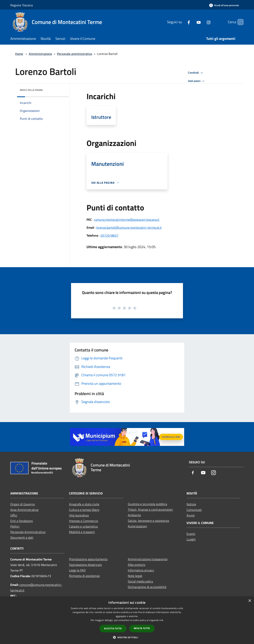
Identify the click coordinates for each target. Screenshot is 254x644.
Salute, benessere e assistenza (148, 521)
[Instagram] (202, 22)
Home (19, 54)
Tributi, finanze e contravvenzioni (150, 510)
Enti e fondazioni (22, 521)
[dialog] (127, 620)
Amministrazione (40, 54)
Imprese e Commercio (84, 521)
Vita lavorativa (79, 515)
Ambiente (134, 515)
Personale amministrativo (75, 54)
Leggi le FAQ (77, 570)
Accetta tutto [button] (113, 628)
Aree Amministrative (24, 510)
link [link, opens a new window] (161, 620)
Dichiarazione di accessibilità (147, 587)
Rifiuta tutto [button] (142, 628)
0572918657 (110, 235)
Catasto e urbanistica (83, 526)
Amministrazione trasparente (148, 559)
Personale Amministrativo (28, 532)
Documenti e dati (22, 537)
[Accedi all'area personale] (224, 5)
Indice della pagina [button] (31, 90)
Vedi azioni (197, 81)
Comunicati (194, 510)
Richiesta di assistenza (84, 576)
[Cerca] (239, 22)
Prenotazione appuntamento (88, 559)
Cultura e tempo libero (84, 510)
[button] (127, 637)
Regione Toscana (22, 5)
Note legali (135, 576)
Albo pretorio (137, 565)
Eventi (191, 534)
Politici (15, 526)
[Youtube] (192, 22)
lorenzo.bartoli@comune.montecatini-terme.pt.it (129, 227)
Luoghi (191, 539)
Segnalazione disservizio (85, 565)
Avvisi (191, 515)
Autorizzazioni (137, 526)
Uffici (14, 515)
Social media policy (140, 581)
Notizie (191, 504)
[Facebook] (182, 22)
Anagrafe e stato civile (84, 504)
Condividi (196, 73)
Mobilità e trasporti (82, 532)
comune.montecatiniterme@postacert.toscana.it (127, 220)
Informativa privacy (141, 570)
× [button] (250, 601)
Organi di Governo (23, 504)
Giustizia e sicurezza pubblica (147, 504)
